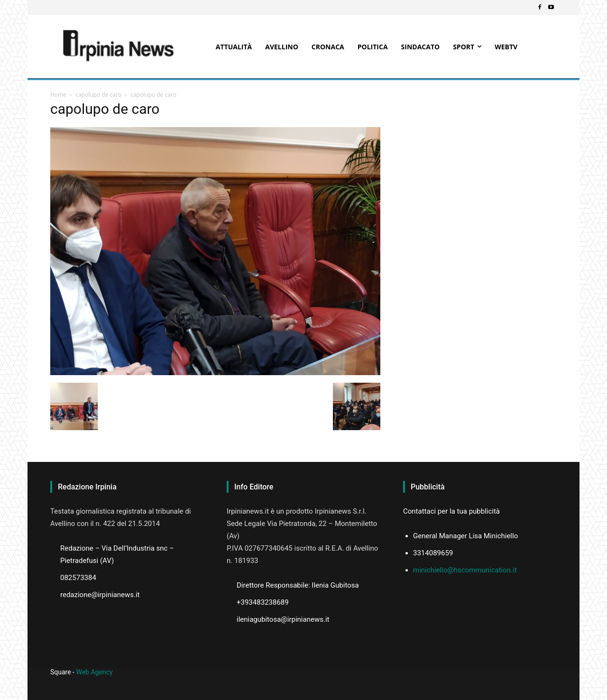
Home (58, 95)
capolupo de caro (98, 95)
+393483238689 (263, 602)
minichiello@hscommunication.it (465, 570)
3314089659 (433, 553)
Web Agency (94, 672)
